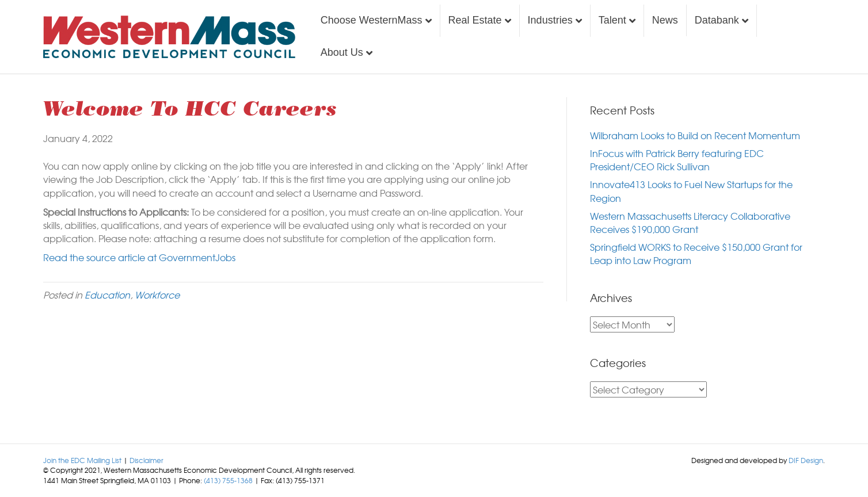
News (665, 20)
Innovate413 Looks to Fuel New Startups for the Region (691, 191)
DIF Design (806, 460)
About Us (342, 52)
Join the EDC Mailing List (82, 460)
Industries (550, 20)
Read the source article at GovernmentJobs (139, 257)
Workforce (157, 295)
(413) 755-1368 (228, 480)
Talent (612, 20)
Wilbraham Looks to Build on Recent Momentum (695, 135)
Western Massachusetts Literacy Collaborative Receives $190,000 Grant (690, 222)
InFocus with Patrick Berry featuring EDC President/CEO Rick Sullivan (677, 160)
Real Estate (475, 20)
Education (107, 295)
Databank (717, 20)
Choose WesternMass (372, 20)
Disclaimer (146, 460)
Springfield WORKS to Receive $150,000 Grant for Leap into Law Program (696, 253)
